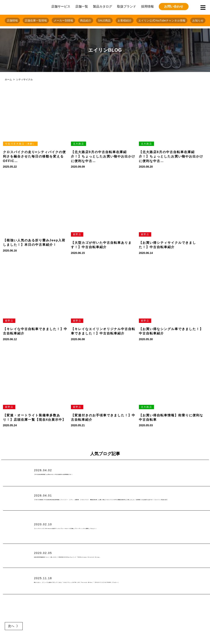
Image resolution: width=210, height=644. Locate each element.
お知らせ (198, 20)
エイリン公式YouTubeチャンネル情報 (162, 20)
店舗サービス (61, 6)
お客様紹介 (125, 20)
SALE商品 (104, 20)
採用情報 (147, 6)
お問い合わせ (174, 6)
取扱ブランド (127, 6)
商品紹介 (86, 20)
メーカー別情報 (63, 20)
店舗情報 (12, 20)
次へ (11, 626)
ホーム (8, 80)
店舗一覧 (82, 6)
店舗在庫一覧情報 (36, 20)
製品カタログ (103, 6)
